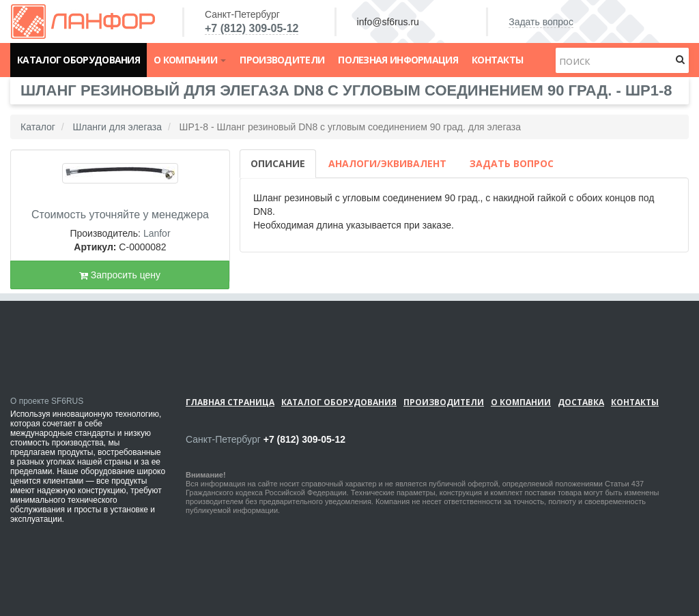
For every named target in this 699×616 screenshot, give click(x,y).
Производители (282, 60)
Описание (278, 163)
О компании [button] (190, 60)
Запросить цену (120, 275)
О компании (521, 402)
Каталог (38, 127)
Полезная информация (398, 60)
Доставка (581, 402)
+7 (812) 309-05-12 (252, 28)
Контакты (497, 60)
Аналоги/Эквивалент (387, 163)
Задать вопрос (541, 22)
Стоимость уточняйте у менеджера (120, 215)
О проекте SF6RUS (47, 401)
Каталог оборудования (79, 60)
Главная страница (230, 402)
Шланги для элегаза (117, 127)
